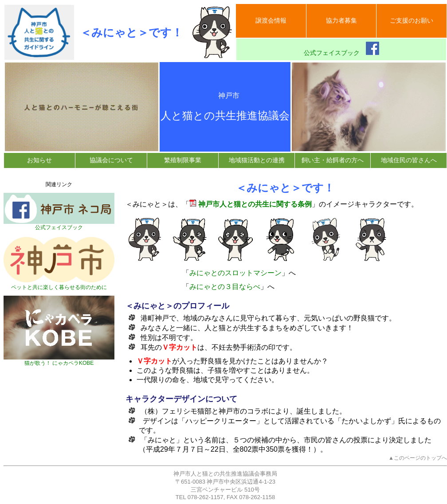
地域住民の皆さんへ (409, 160)
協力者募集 (341, 20)
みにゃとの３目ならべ (225, 287)
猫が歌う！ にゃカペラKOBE (59, 360)
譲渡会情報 (271, 20)
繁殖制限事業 (183, 160)
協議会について (111, 160)
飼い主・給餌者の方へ (333, 160)
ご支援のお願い (412, 20)
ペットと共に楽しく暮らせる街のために (59, 285)
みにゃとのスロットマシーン (235, 273)
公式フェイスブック (341, 49)
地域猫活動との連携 (257, 160)
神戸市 (225, 96)
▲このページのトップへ (418, 458)
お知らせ (39, 160)
